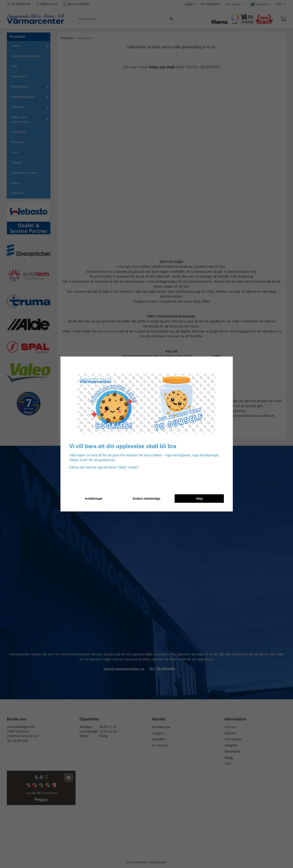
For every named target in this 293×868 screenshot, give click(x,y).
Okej (199, 499)
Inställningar (94, 499)
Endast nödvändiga (146, 499)
